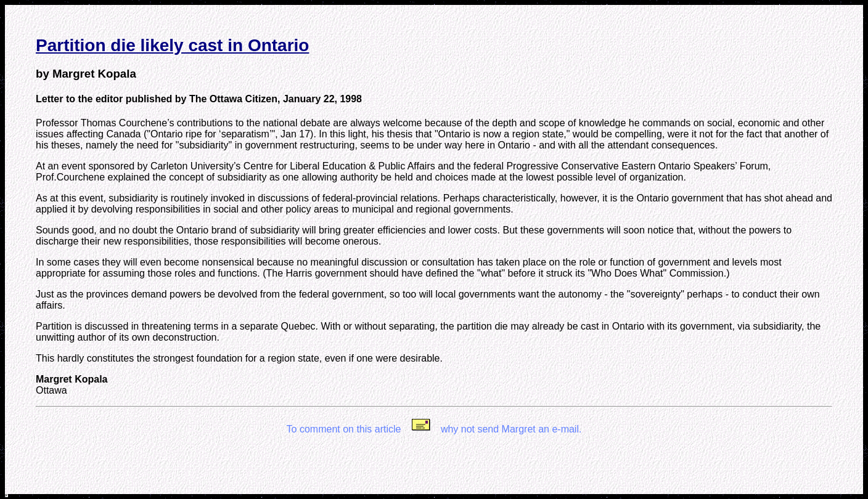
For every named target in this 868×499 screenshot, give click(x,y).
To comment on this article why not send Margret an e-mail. (434, 429)
